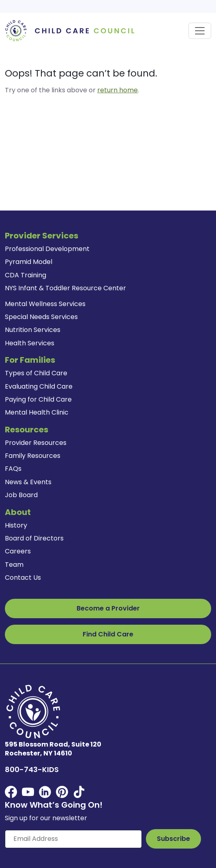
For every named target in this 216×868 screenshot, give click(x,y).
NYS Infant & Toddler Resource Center (65, 288)
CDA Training (26, 275)
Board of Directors (34, 538)
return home (118, 90)
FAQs (13, 469)
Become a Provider (108, 608)
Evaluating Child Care (39, 386)
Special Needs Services (41, 317)
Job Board (21, 495)
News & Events (28, 482)
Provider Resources (36, 443)
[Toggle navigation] (200, 31)
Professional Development (47, 249)
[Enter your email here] (73, 839)
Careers (18, 551)
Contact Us (23, 578)
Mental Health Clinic (37, 412)
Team (14, 565)
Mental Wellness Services (45, 304)
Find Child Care (108, 634)
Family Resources (33, 456)
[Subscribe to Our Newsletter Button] (173, 839)
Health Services (30, 343)
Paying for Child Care (38, 399)
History (16, 525)
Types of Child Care (36, 373)
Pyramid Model (29, 262)
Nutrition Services (33, 330)
